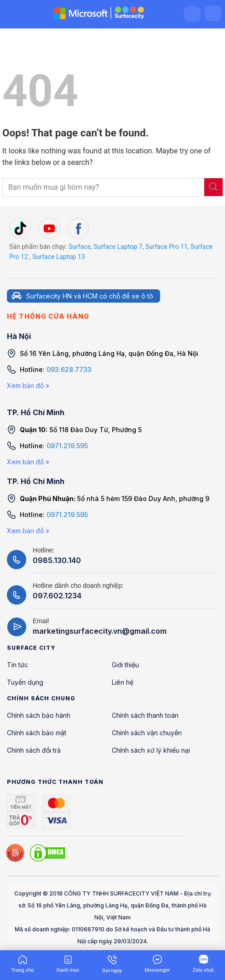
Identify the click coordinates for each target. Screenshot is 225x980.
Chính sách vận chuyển (147, 733)
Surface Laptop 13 (58, 257)
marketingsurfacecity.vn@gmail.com (100, 631)
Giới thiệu (125, 665)
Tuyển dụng (25, 682)
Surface (80, 247)
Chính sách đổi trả (34, 750)
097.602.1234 (57, 596)
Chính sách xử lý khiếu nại (151, 750)
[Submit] (213, 187)
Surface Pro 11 (167, 247)
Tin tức (17, 665)
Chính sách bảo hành (39, 715)
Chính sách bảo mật (37, 733)
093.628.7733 (69, 369)
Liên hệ (123, 682)
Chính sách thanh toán (145, 715)
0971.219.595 (67, 446)
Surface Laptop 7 (118, 247)
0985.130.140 (57, 560)
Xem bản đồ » (28, 386)
